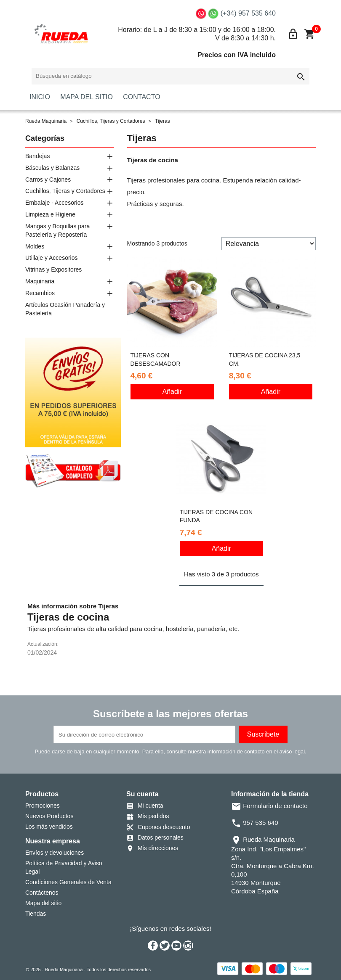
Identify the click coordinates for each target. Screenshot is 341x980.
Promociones (43, 806)
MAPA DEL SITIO (86, 97)
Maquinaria (40, 281)
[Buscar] (170, 76)
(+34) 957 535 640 (248, 13)
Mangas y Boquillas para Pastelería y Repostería (57, 230)
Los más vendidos (49, 827)
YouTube (176, 946)
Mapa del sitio (43, 903)
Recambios (40, 293)
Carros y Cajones (48, 180)
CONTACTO (141, 97)
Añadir (172, 392)
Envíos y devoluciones (55, 853)
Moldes (35, 246)
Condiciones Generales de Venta (68, 882)
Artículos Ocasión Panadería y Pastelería (65, 309)
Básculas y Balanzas (52, 168)
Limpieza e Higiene (50, 214)
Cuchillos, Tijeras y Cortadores (65, 191)
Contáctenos (42, 893)
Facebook (153, 946)
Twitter (165, 946)
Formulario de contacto (269, 806)
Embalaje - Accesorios (55, 203)
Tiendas (36, 914)
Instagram (188, 946)
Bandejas (37, 156)
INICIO (40, 97)
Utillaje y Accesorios (52, 258)
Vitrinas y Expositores (53, 269)
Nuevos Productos (49, 816)
